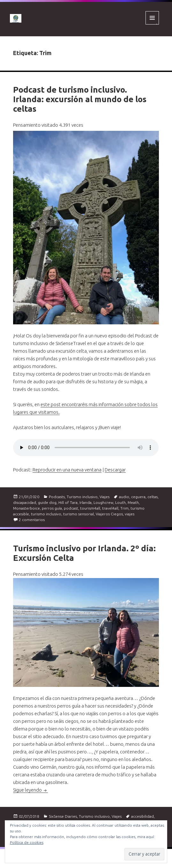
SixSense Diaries (63, 816)
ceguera (138, 497)
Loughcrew (103, 502)
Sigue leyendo (30, 790)
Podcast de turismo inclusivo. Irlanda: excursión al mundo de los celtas (80, 99)
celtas (153, 497)
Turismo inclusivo (82, 497)
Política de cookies (27, 842)
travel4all (110, 508)
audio (124, 497)
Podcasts (57, 497)
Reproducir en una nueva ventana (67, 470)
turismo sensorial (79, 514)
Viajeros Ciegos (109, 514)
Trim (124, 508)
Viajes (105, 497)
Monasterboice (26, 508)
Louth (120, 502)
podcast (71, 508)
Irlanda (86, 502)
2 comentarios (32, 520)
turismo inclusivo (46, 514)
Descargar (115, 470)
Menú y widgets (152, 24)
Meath (133, 502)
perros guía (52, 508)
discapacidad (25, 502)
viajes (130, 514)
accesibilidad (142, 816)
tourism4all (90, 508)
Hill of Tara (68, 502)
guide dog (47, 502)
